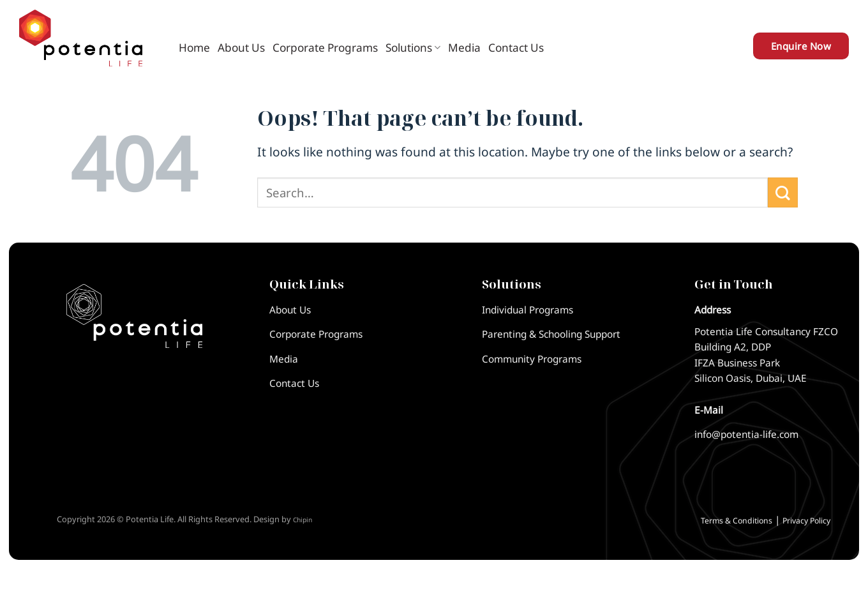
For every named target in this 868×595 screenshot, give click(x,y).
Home (194, 48)
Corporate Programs (325, 48)
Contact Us (516, 48)
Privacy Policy (806, 521)
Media (464, 48)
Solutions (413, 48)
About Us (241, 48)
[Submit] (783, 192)
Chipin (303, 520)
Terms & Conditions (737, 521)
